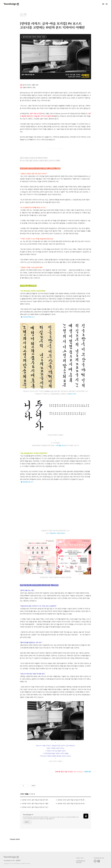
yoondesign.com (81, 861)
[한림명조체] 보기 (28, 482)
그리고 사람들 (23, 14)
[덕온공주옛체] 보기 (29, 317)
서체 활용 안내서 (61, 445)
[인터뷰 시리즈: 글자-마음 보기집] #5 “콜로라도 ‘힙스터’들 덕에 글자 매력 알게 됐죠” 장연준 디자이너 (36, 804)
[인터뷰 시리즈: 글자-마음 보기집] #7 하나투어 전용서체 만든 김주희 (72, 800)
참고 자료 (73, 394)
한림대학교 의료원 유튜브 (57, 533)
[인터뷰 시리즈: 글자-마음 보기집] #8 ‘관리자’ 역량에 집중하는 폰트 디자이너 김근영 (36, 800)
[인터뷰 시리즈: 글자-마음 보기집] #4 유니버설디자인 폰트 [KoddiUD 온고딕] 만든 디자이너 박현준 (72, 804)
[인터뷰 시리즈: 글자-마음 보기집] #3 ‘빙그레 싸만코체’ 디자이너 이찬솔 (36, 807)
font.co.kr (79, 863)
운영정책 (18, 860)
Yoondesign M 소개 (9, 860)
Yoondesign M (28, 815)
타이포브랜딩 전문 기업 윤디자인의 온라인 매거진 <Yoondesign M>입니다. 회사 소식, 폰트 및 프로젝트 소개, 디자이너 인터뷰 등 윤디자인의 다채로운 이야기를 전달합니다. (51, 818)
